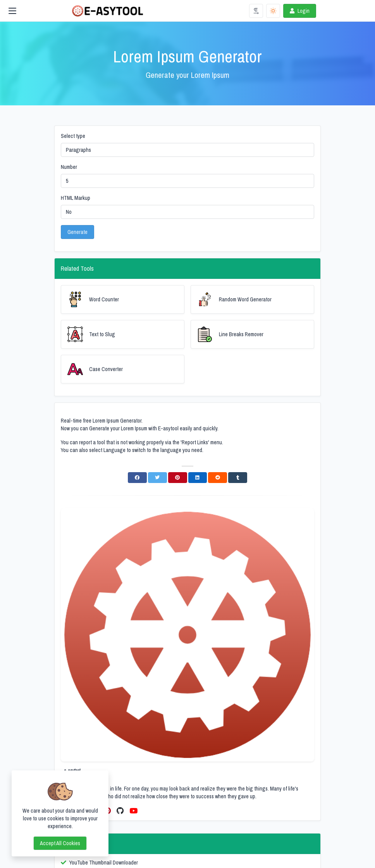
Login (299, 11)
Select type (73, 136)
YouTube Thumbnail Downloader (104, 863)
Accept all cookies (60, 843)
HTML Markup (76, 198)
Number (69, 167)
